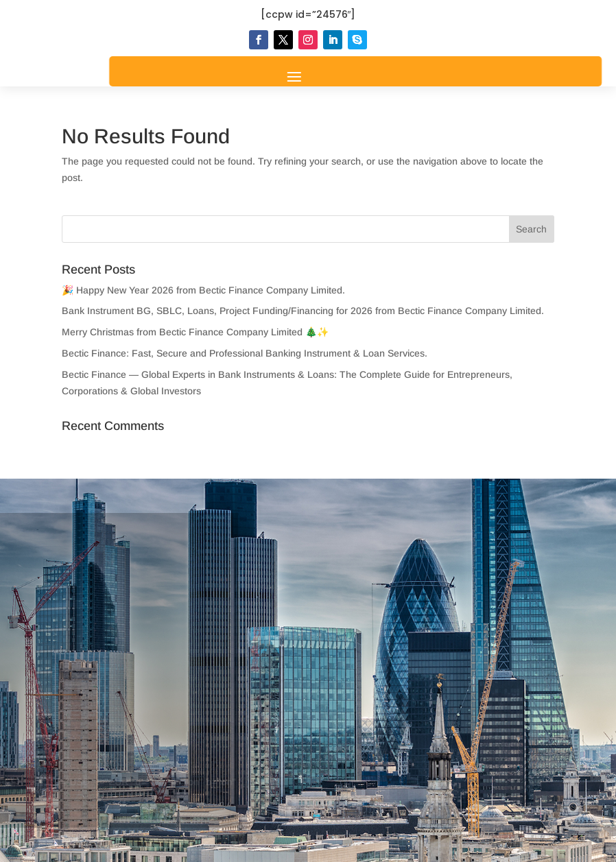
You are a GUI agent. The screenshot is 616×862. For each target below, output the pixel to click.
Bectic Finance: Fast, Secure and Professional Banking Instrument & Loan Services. (245, 353)
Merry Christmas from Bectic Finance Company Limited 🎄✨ (195, 332)
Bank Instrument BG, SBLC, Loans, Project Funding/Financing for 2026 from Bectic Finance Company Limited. (303, 311)
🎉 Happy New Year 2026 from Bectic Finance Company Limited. (203, 290)
